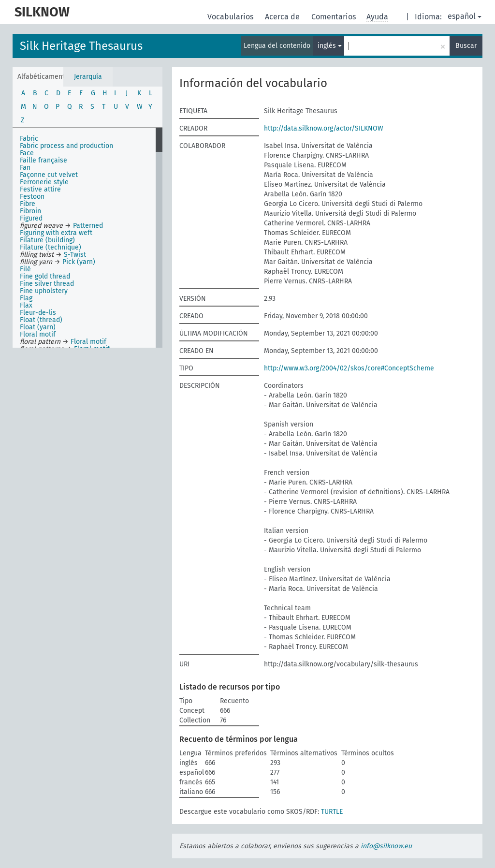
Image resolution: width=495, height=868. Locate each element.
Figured (31, 218)
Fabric (29, 139)
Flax (26, 305)
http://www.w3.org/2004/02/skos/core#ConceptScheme (349, 368)
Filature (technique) (51, 247)
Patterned (88, 226)
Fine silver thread (47, 284)
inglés (330, 46)
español (465, 16)
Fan (25, 168)
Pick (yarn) (79, 262)
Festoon (32, 197)
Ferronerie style (44, 182)
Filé (25, 269)
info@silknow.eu (386, 846)
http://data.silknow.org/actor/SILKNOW (324, 128)
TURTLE (332, 812)
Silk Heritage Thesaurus (81, 46)
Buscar (466, 46)
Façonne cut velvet (49, 175)
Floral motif (38, 334)
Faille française (44, 160)
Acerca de (283, 17)
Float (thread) (41, 320)
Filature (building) (47, 240)
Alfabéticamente (40, 77)
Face (27, 153)
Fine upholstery (44, 291)
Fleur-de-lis (38, 313)
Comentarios (335, 17)
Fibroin (30, 211)
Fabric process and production (66, 146)
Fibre (28, 204)
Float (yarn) (38, 327)
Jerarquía (88, 77)
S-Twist (75, 255)
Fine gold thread (45, 276)
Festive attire (40, 189)
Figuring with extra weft (56, 233)
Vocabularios (231, 17)
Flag (26, 298)
